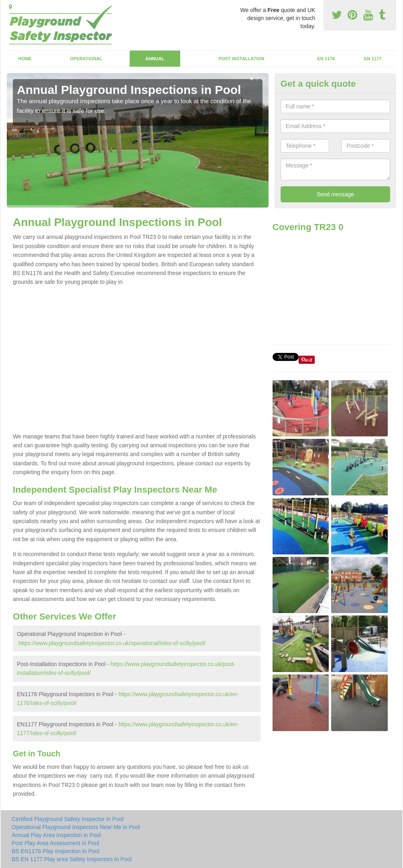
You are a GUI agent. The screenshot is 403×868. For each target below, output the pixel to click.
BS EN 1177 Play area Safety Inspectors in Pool (72, 859)
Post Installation (241, 59)
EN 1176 (326, 59)
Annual (155, 59)
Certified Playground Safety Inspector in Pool (68, 819)
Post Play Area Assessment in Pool (55, 843)
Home (25, 59)
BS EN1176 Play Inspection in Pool (56, 851)
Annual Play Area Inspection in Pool (56, 835)
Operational (86, 59)
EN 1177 (373, 59)
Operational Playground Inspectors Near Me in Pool (76, 827)
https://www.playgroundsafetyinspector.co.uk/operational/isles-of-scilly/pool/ (112, 643)
